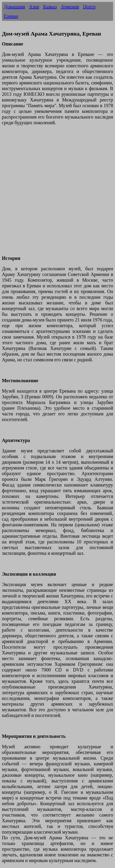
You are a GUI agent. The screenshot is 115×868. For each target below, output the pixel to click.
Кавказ (50, 7)
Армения (70, 7)
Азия (34, 7)
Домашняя (14, 7)
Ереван (11, 16)
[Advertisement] (57, 193)
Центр (89, 7)
